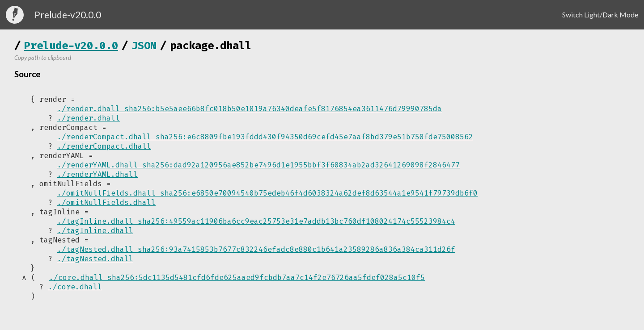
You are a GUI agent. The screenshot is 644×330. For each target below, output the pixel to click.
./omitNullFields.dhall (106, 203)
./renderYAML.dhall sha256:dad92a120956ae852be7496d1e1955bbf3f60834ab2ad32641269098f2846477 (258, 165)
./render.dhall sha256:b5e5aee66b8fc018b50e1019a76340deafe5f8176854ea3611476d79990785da (250, 109)
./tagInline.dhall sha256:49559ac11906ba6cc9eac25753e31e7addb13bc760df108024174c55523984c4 (256, 221)
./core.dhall (75, 287)
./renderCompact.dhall (104, 146)
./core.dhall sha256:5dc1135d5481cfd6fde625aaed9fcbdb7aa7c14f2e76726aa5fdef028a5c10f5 (236, 278)
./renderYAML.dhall (97, 174)
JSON (144, 46)
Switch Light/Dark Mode (600, 15)
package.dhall (211, 46)
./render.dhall (89, 118)
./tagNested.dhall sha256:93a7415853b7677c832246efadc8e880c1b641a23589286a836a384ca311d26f (256, 249)
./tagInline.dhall (95, 231)
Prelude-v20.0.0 (71, 46)
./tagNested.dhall (95, 259)
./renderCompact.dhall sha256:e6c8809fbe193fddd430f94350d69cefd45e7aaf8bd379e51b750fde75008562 (265, 137)
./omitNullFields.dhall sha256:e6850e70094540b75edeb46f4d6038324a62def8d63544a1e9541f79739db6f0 (267, 193)
